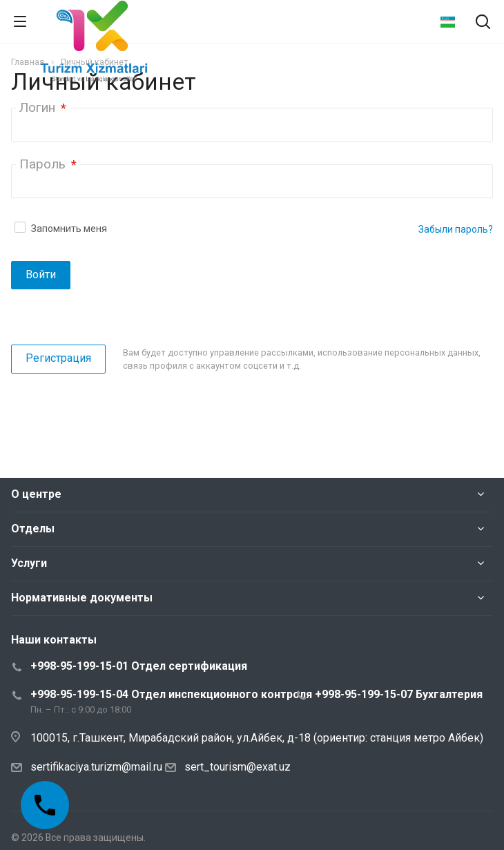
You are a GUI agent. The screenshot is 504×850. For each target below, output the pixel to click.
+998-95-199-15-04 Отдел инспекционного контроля (171, 694)
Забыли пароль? (456, 229)
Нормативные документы (82, 598)
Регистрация (58, 358)
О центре (36, 494)
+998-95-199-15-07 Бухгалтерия (399, 694)
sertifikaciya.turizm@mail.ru (96, 767)
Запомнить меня (69, 229)
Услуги (29, 563)
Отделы (33, 529)
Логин (43, 107)
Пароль (48, 164)
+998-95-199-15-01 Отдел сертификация (139, 666)
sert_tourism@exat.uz (238, 767)
